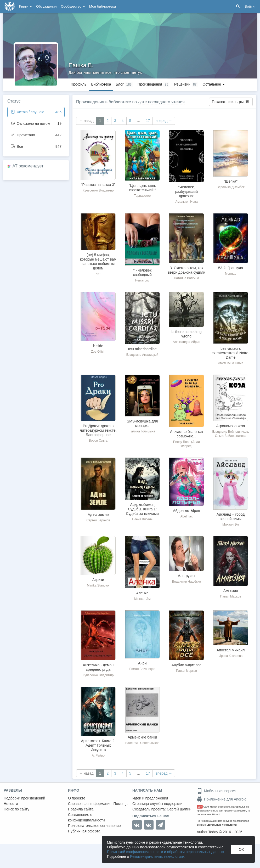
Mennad (231, 274)
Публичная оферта (84, 831)
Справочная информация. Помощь (98, 804)
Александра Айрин (186, 342)
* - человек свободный (142, 272)
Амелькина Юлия (231, 363)
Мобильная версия (216, 791)
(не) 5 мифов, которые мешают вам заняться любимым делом (98, 261)
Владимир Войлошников (230, 432)
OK (241, 849)
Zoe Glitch (98, 352)
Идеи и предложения (150, 798)
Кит (98, 274)
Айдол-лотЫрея (186, 511)
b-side (98, 346)
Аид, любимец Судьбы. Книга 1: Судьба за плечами (142, 509)
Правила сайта (81, 809)
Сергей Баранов (98, 520)
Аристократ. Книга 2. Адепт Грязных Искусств (98, 745)
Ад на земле (98, 515)
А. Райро (98, 756)
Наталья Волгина (186, 278)
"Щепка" (231, 181)
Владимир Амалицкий (142, 355)
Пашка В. (81, 65)
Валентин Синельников (142, 743)
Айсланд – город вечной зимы (231, 517)
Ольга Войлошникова (231, 436)
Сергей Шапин (179, 809)
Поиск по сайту (16, 809)
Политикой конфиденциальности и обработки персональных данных (165, 852)
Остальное (214, 84)
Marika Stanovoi (98, 585)
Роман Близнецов (142, 669)
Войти (250, 6)
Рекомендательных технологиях (157, 856)
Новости (11, 804)
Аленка (142, 593)
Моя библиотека (103, 6)
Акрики (98, 580)
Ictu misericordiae (142, 349)
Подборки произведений (24, 798)
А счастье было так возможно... (186, 434)
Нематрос (142, 280)
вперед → (164, 121)
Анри (142, 663)
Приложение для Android (222, 799)
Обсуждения (46, 6)
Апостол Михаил (231, 650)
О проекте (77, 798)
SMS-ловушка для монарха (142, 423)
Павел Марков (231, 596)
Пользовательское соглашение (94, 826)
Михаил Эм (231, 525)
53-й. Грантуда (231, 268)
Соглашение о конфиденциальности (86, 817)
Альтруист (186, 576)
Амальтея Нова (186, 202)
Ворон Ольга (98, 441)
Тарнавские (142, 196)
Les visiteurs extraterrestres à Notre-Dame (231, 353)
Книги (26, 6)
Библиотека (101, 84)
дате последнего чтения (161, 102)
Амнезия (231, 591)
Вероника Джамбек (230, 187)
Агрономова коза (231, 426)
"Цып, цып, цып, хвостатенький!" (142, 188)
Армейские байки (142, 737)
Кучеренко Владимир (98, 190)
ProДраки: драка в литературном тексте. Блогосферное (98, 430)
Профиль (78, 84)
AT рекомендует (28, 166)
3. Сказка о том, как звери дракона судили (186, 270)
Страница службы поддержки (157, 804)
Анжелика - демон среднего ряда (98, 667)
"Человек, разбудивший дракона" (186, 191)
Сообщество (73, 6)
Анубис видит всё (187, 665)
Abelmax (187, 516)
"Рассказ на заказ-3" (98, 185)
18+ (200, 807)
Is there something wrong (186, 334)
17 (148, 121)
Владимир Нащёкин (186, 582)
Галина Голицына (142, 431)
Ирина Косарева (231, 656)
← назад (86, 121)
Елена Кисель (142, 519)
